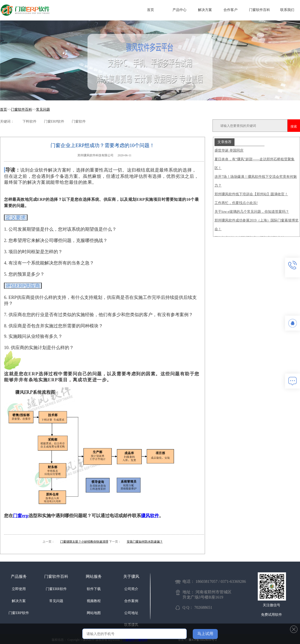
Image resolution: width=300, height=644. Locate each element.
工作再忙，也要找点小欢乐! (236, 203)
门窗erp (21, 516)
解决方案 (205, 10)
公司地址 (131, 613)
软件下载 (94, 589)
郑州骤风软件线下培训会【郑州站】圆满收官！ (251, 194)
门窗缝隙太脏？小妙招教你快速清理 (84, 542)
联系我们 (287, 10)
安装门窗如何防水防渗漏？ (145, 542)
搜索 (294, 126)
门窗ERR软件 (56, 589)
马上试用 (205, 634)
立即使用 (19, 589)
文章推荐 (224, 142)
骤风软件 (150, 516)
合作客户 (230, 10)
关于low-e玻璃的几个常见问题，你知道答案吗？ (252, 212)
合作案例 (131, 601)
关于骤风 (131, 576)
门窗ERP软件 (19, 613)
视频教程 (94, 601)
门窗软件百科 (259, 10)
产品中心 (179, 10)
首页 (150, 10)
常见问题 (43, 109)
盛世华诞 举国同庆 (229, 150)
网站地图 (94, 613)
